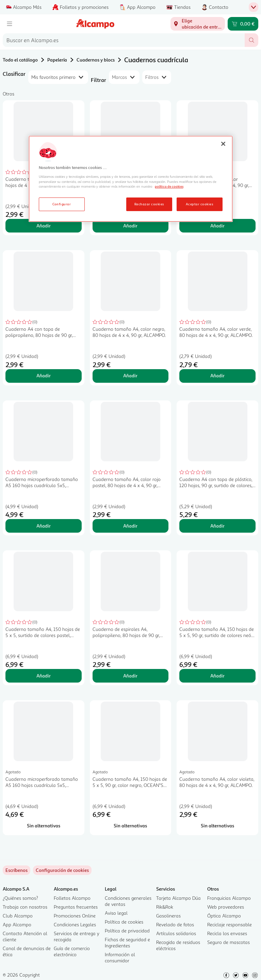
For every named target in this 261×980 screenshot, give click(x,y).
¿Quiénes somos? (20, 898)
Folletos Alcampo (72, 898)
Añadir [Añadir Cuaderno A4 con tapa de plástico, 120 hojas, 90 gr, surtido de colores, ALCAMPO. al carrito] (217, 526)
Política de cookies (124, 922)
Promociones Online (75, 916)
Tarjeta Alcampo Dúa (178, 898)
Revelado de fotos (175, 924)
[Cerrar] (223, 144)
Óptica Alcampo (224, 916)
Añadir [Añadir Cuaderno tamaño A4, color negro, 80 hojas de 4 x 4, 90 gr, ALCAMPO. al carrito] (130, 375)
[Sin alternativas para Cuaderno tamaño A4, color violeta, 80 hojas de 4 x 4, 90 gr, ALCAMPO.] (217, 826)
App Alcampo (17, 924)
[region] (131, 179)
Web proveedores (226, 907)
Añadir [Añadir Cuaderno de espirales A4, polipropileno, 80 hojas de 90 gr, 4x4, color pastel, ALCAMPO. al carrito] (130, 676)
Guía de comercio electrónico (72, 951)
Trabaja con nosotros (25, 907)
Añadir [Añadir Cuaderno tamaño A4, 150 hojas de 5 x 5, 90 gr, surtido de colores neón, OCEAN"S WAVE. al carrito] (217, 676)
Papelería (57, 60)
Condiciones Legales (75, 924)
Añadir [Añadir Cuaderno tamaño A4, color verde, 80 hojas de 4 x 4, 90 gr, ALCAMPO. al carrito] (217, 375)
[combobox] (124, 40)
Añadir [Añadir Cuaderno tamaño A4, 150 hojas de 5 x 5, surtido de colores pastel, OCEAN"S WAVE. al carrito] (44, 676)
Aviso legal (116, 913)
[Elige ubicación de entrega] (198, 24)
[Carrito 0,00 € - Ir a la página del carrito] (243, 24)
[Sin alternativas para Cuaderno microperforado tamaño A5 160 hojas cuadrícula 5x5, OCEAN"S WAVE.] (44, 826)
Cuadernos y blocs (96, 60)
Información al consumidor (120, 957)
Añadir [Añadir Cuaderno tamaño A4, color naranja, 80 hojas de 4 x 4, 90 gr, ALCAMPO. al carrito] (130, 226)
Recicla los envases (227, 933)
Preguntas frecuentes (76, 907)
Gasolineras (168, 916)
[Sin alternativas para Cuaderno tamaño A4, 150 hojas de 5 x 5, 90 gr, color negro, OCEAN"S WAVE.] (131, 826)
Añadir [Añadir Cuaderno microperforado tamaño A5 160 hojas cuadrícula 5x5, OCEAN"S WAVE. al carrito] (44, 526)
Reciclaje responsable (230, 924)
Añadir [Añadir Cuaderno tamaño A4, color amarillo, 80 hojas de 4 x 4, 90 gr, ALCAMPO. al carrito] (217, 226)
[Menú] (10, 24)
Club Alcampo (18, 916)
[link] (62, 870)
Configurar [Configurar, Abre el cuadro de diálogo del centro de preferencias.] (62, 204)
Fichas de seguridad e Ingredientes (127, 942)
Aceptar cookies (199, 204)
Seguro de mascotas (229, 942)
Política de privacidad (127, 931)
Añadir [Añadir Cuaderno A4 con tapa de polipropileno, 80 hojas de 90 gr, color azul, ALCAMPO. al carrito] (44, 375)
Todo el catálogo (20, 60)
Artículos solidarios (176, 933)
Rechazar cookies (149, 204)
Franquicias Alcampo (229, 898)
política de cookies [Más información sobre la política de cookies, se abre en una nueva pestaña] (169, 186)
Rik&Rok (165, 907)
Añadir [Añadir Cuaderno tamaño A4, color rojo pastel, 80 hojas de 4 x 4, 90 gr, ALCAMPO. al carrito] (130, 526)
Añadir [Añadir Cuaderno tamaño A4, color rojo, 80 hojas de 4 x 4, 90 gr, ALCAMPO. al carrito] (44, 226)
